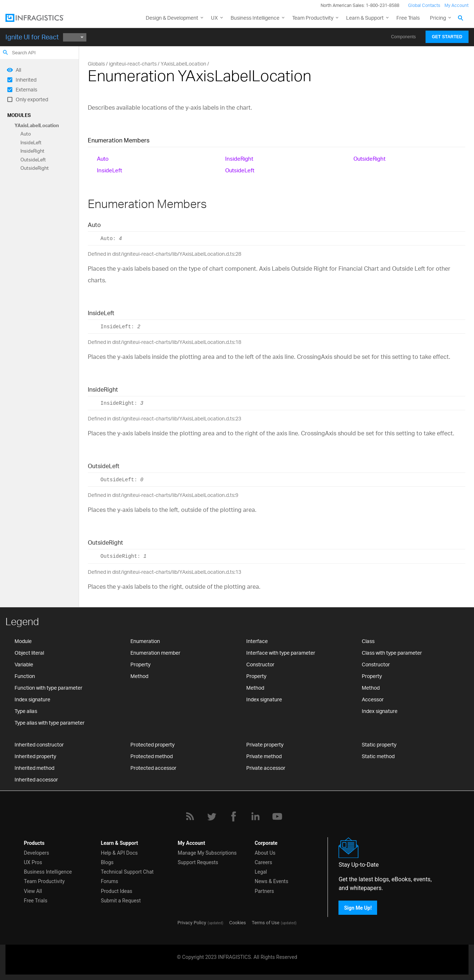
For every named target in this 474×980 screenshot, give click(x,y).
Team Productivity (313, 18)
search (5, 52)
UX (214, 18)
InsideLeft (31, 142)
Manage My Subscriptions (207, 853)
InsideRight (32, 151)
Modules (19, 115)
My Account (457, 5)
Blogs (107, 862)
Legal (261, 872)
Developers (37, 853)
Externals (26, 89)
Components (403, 37)
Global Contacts (424, 5)
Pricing (438, 18)
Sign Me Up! (358, 908)
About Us (265, 853)
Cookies (238, 923)
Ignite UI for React (32, 37)
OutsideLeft (33, 160)
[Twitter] (212, 816)
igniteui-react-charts (133, 64)
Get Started (447, 37)
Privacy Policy (192, 923)
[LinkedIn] (255, 816)
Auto (26, 134)
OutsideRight (35, 168)
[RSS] (190, 816)
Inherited (26, 80)
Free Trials (408, 18)
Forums (110, 881)
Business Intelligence (255, 18)
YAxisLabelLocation (37, 125)
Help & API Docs (119, 853)
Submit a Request (121, 901)
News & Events (271, 881)
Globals (96, 64)
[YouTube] (277, 816)
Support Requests (198, 862)
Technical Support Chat (127, 872)
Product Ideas (117, 891)
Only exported (32, 99)
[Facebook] (234, 816)
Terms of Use (266, 923)
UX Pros (33, 862)
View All (33, 891)
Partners (264, 891)
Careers (263, 862)
